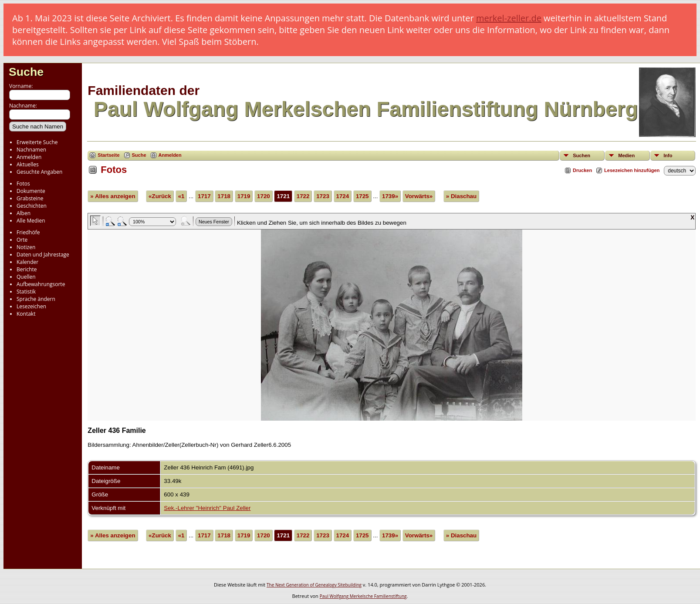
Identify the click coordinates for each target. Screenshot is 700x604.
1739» (390, 196)
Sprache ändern (36, 299)
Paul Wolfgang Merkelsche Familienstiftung (363, 596)
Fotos (23, 184)
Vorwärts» (419, 196)
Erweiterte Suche (37, 142)
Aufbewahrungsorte (41, 284)
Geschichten (32, 206)
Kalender (27, 262)
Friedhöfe (28, 232)
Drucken (582, 170)
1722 (303, 196)
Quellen (26, 277)
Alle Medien (31, 221)
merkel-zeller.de (509, 18)
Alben (24, 213)
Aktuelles (28, 164)
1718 (224, 196)
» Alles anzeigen (113, 196)
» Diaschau (461, 196)
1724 (343, 196)
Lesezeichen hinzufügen (632, 170)
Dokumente (31, 191)
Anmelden (29, 157)
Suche (26, 72)
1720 (264, 196)
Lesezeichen (31, 306)
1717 (204, 196)
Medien (626, 155)
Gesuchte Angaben (39, 172)
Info (668, 155)
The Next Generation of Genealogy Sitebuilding (314, 585)
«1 (181, 196)
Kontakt (26, 314)
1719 (244, 196)
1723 (323, 196)
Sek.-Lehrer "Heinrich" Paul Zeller (207, 508)
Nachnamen (31, 150)
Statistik (26, 292)
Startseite (108, 155)
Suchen (582, 155)
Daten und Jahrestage (43, 255)
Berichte (27, 269)
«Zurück (160, 196)
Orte (22, 240)
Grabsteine (30, 198)
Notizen (26, 247)
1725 (362, 196)
